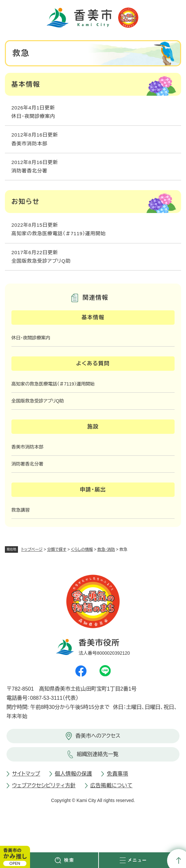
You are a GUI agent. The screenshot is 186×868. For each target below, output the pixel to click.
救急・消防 (106, 549)
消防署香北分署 (29, 171)
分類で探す (57, 549)
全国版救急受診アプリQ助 (41, 261)
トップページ (32, 549)
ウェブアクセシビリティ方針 (44, 786)
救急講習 (21, 510)
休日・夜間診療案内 (33, 116)
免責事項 (117, 774)
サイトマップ (26, 774)
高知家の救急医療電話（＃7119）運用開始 (59, 233)
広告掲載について (111, 786)
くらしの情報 (82, 549)
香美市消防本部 (29, 144)
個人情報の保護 (73, 774)
